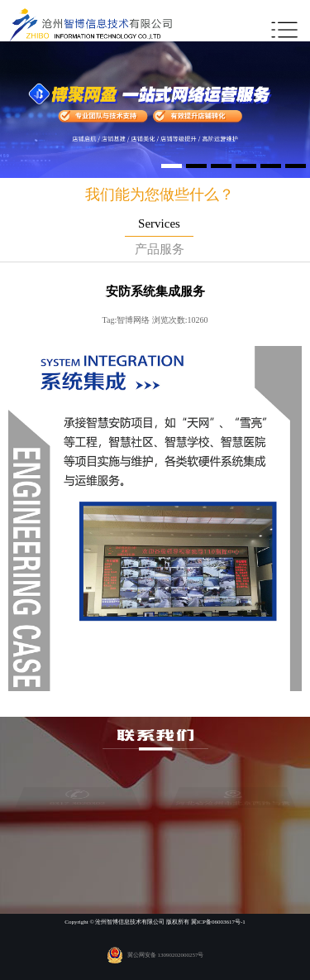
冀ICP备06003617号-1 (218, 922)
